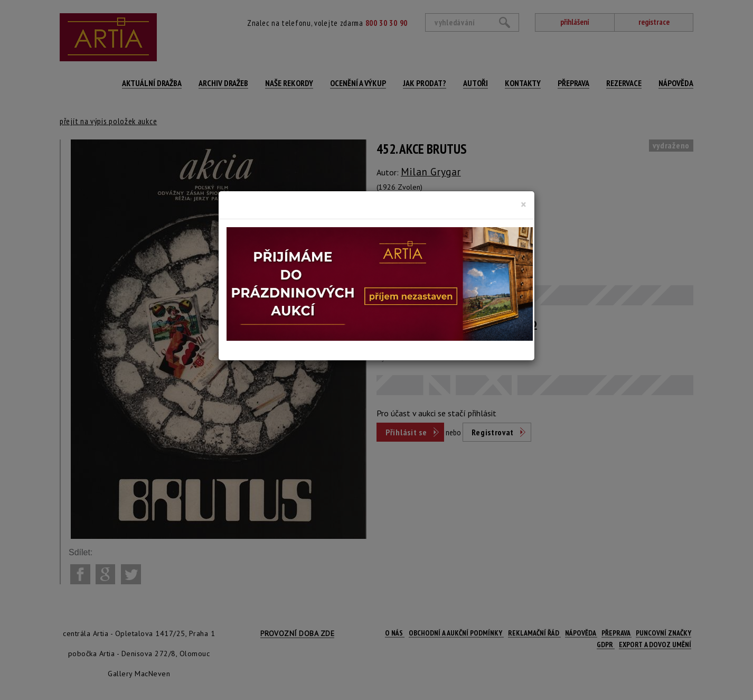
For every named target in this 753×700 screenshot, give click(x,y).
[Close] (524, 204)
